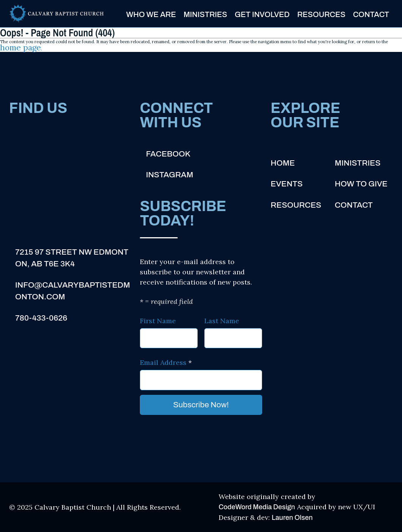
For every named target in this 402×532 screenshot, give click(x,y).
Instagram (170, 175)
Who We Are (151, 14)
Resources (321, 14)
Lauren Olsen (292, 518)
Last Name (222, 321)
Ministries (205, 14)
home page (20, 48)
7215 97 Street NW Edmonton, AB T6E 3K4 (72, 258)
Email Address (166, 362)
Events (286, 184)
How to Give (361, 184)
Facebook (168, 154)
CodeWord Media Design (257, 507)
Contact (371, 14)
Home (283, 163)
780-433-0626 (41, 318)
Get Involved (262, 14)
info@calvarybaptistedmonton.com (73, 291)
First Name (158, 321)
